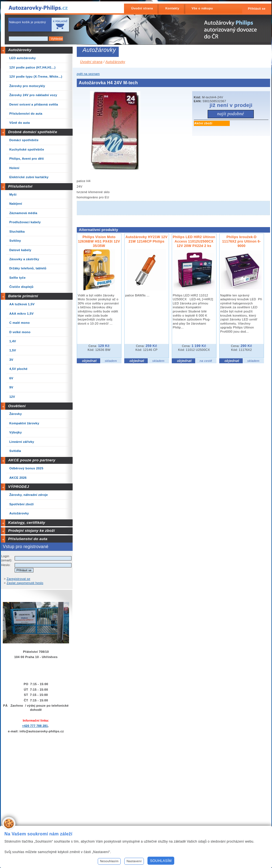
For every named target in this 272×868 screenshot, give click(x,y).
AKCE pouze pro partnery (32, 460)
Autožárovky (20, 50)
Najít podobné (230, 114)
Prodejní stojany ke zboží (31, 531)
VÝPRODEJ (19, 487)
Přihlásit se (257, 9)
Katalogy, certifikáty (27, 523)
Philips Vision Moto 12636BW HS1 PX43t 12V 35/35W (99, 241)
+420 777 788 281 (35, 726)
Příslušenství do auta (28, 539)
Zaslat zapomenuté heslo (25, 583)
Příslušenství (20, 186)
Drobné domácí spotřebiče (33, 132)
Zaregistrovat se (19, 579)
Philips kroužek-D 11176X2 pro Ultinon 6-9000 (241, 241)
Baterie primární (23, 296)
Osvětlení (17, 406)
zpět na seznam (88, 74)
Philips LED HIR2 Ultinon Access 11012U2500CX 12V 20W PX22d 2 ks (194, 241)
